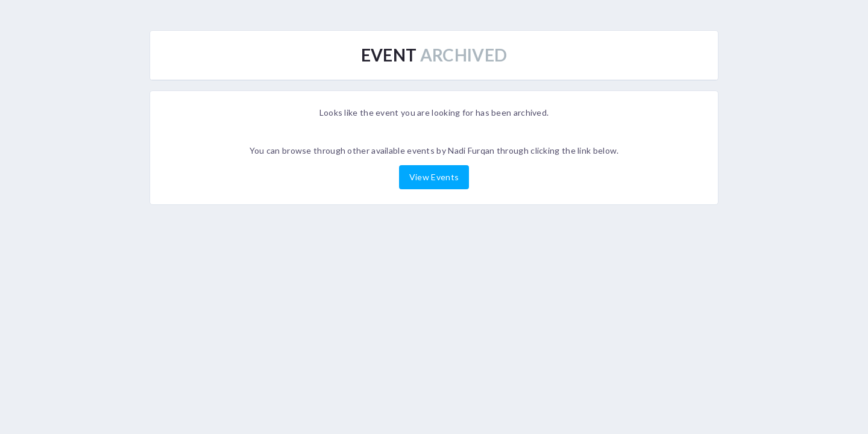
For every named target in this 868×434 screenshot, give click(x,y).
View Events (434, 177)
